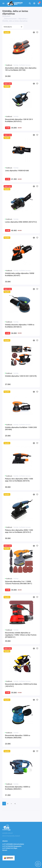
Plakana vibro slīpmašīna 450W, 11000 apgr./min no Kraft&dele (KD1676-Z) (19, 531)
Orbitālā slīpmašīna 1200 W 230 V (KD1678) (21, 376)
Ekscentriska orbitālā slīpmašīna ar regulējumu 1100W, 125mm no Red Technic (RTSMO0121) (21, 635)
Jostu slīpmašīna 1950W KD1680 (17, 171)
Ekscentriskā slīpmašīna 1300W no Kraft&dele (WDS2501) (18, 788)
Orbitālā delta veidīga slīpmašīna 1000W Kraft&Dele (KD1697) (20, 274)
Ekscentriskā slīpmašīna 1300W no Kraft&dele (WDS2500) (18, 737)
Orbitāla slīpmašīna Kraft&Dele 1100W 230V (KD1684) (21, 429)
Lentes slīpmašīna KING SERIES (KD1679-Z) (21, 222)
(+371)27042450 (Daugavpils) (12, 846)
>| (15, 804)
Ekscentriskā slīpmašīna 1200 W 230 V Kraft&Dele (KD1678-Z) (19, 120)
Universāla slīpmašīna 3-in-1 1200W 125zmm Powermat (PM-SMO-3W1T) (19, 583)
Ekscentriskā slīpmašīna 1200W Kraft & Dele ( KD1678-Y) (21, 685)
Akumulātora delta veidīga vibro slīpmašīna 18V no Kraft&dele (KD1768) (21, 69)
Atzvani (5, 850)
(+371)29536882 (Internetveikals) (13, 844)
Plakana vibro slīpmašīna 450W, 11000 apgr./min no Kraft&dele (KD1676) (19, 480)
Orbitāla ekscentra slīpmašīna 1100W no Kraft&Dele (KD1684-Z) (20, 326)
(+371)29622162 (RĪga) (10, 848)
